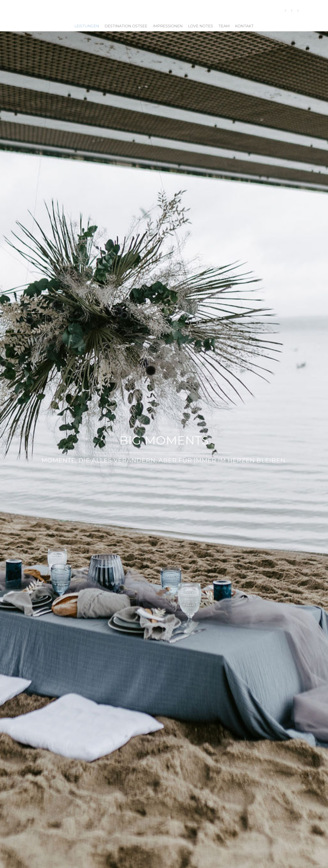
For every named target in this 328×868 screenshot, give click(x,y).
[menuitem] (87, 26)
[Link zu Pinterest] (298, 10)
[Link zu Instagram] (286, 10)
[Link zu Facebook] (292, 10)
